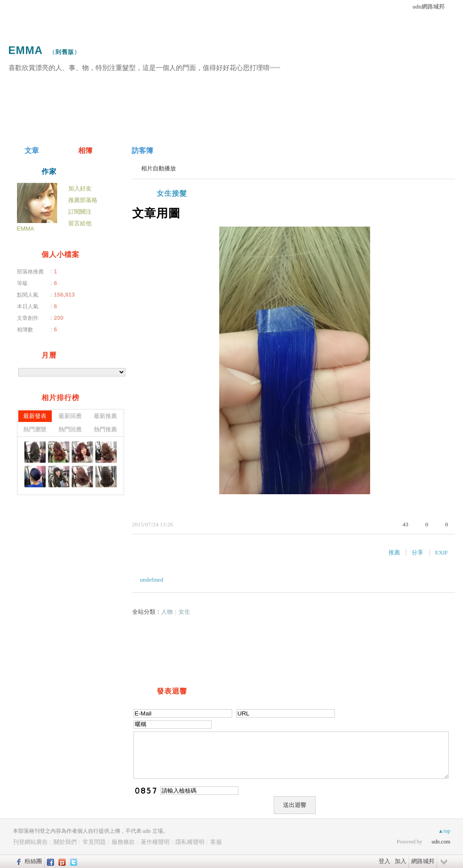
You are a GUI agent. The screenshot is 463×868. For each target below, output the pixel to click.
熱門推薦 (105, 429)
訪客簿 (142, 151)
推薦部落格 (83, 200)
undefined (152, 580)
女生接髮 (172, 193)
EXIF (442, 552)
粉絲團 (33, 861)
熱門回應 (70, 429)
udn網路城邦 (429, 6)
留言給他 (80, 223)
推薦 (394, 552)
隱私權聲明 (190, 842)
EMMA (26, 50)
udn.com (441, 842)
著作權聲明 (155, 842)
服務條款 (123, 842)
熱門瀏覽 (35, 429)
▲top (444, 831)
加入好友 (80, 188)
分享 (417, 552)
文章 (32, 151)
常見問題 (94, 842)
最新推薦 (105, 416)
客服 (216, 842)
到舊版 (65, 52)
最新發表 (35, 416)
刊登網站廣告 (30, 842)
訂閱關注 (80, 212)
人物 (167, 612)
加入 (400, 861)
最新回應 (70, 416)
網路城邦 (423, 861)
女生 (184, 612)
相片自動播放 (159, 168)
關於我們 (65, 842)
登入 (384, 861)
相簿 (85, 151)
